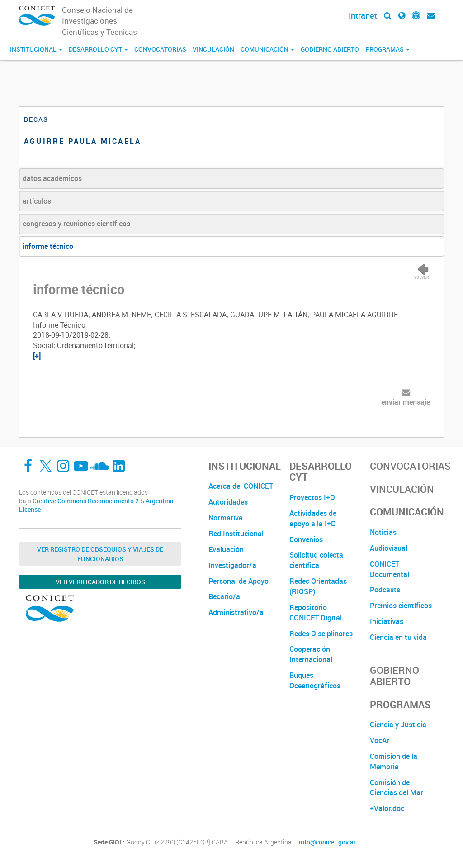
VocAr (380, 740)
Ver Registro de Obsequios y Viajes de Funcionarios (100, 554)
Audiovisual (389, 548)
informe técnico (48, 246)
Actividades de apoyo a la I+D (313, 518)
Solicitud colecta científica (316, 560)
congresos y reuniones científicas (76, 224)
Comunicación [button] (267, 49)
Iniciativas (387, 621)
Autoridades (228, 502)
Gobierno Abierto (330, 49)
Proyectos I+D (312, 497)
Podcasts (385, 590)
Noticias (383, 532)
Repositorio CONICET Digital (316, 613)
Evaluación (226, 549)
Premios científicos (401, 606)
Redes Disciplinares (321, 634)
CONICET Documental (390, 569)
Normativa (226, 518)
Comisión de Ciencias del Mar (397, 788)
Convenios (306, 539)
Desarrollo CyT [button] (98, 49)
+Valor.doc (387, 808)
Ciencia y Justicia (398, 725)
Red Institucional (236, 534)
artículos (37, 201)
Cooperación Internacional (311, 654)
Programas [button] (387, 49)
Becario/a (224, 596)
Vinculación (213, 49)
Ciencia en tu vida (398, 637)
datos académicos (52, 178)
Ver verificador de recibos (100, 582)
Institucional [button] (36, 49)
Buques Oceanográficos (315, 680)
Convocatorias (160, 49)
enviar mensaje (406, 402)
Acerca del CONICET (241, 486)
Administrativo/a (236, 612)
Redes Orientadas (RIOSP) (318, 586)
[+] (37, 356)
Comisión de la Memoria (394, 761)
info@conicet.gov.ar (327, 842)
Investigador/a (232, 565)
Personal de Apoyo (239, 581)
